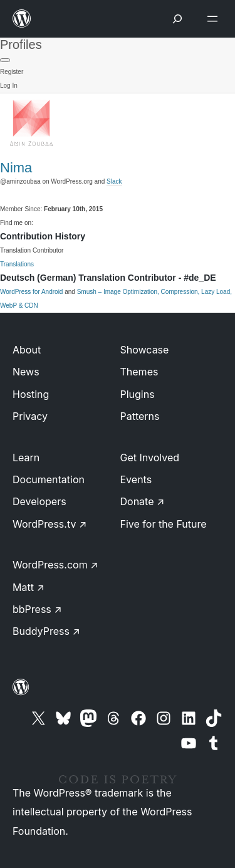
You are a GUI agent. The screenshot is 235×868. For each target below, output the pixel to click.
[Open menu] (215, 19)
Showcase (145, 350)
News (26, 372)
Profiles (21, 44)
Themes (139, 372)
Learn (26, 458)
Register (12, 72)
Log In (9, 86)
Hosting (31, 394)
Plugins (138, 394)
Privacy (30, 416)
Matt (29, 587)
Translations (17, 264)
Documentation (49, 479)
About (27, 350)
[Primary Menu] (5, 60)
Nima (16, 168)
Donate (143, 501)
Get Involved (150, 458)
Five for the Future (164, 524)
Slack (114, 181)
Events (136, 479)
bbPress (37, 609)
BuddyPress (46, 631)
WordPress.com (55, 565)
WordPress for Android (31, 292)
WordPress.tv (50, 524)
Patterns (140, 416)
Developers (39, 501)
